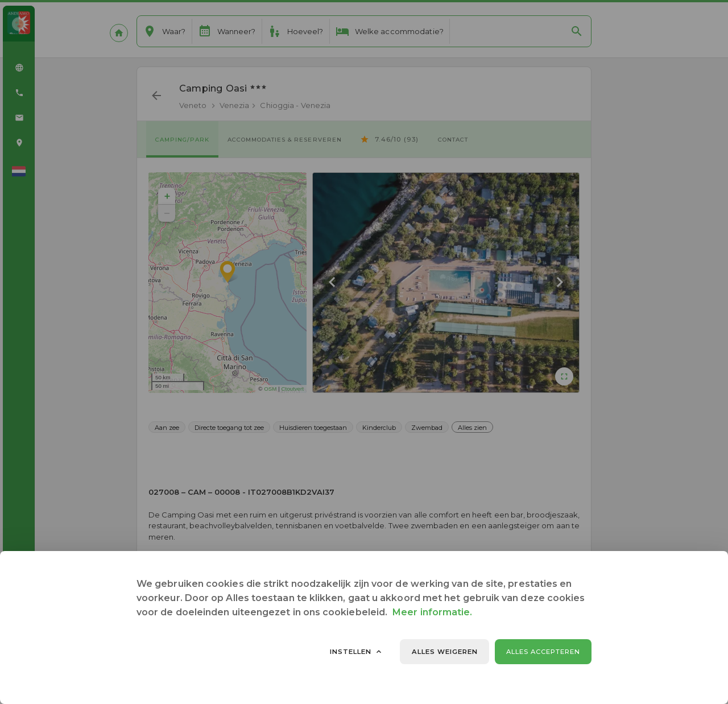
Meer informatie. (432, 612)
